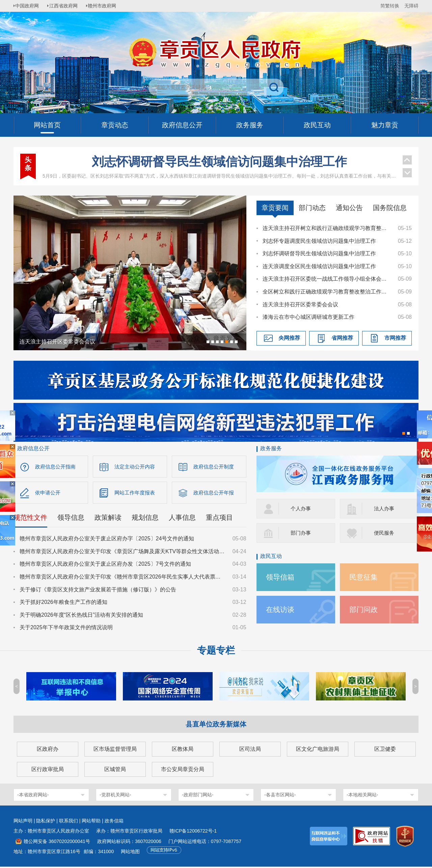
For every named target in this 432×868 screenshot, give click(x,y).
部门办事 (301, 533)
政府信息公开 (33, 448)
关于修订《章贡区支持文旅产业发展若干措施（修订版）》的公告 (98, 591)
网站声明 (23, 822)
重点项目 (219, 519)
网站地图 (130, 853)
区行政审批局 (48, 771)
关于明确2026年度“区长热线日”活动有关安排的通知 (81, 616)
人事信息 (182, 519)
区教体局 (183, 750)
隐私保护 (46, 822)
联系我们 (69, 822)
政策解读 (108, 519)
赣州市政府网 (107, 6)
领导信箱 (281, 577)
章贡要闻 (275, 208)
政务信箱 (114, 822)
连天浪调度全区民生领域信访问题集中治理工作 (319, 266)
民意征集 (364, 577)
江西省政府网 (66, 6)
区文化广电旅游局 (318, 750)
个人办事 (301, 508)
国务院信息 (390, 208)
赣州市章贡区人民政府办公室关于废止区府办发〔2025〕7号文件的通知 (105, 565)
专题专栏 (216, 652)
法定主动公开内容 (136, 467)
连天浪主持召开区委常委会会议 (300, 304)
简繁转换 (390, 6)
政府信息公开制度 (215, 467)
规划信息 (145, 519)
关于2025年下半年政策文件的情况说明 (66, 629)
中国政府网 (29, 6)
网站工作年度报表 (136, 493)
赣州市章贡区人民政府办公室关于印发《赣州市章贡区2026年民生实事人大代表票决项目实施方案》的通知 (123, 578)
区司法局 (250, 750)
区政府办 (48, 750)
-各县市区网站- (280, 796)
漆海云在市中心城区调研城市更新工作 (308, 317)
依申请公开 (49, 493)
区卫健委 (385, 750)
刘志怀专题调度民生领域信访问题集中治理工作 (319, 241)
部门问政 (364, 609)
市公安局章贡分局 (183, 771)
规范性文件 (30, 519)
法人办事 (385, 508)
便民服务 (385, 533)
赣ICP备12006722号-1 (193, 832)
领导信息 (71, 519)
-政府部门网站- (198, 796)
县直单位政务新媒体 (216, 725)
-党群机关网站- (115, 796)
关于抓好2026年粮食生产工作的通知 (63, 603)
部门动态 (312, 208)
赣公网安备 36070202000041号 (57, 843)
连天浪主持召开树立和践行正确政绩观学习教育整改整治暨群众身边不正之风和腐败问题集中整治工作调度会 (327, 228)
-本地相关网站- (362, 796)
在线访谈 (281, 609)
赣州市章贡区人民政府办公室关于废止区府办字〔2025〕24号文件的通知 (107, 540)
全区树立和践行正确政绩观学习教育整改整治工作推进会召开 (327, 292)
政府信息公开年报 (215, 493)
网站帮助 (91, 822)
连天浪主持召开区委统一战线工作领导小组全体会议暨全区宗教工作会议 (327, 279)
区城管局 (115, 771)
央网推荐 (289, 338)
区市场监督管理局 (115, 750)
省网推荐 (342, 338)
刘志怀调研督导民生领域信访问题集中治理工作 (219, 162)
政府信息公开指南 (57, 467)
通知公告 (349, 208)
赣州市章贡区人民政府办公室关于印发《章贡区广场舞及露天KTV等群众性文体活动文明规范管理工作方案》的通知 (123, 553)
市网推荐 (395, 338)
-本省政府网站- (33, 796)
